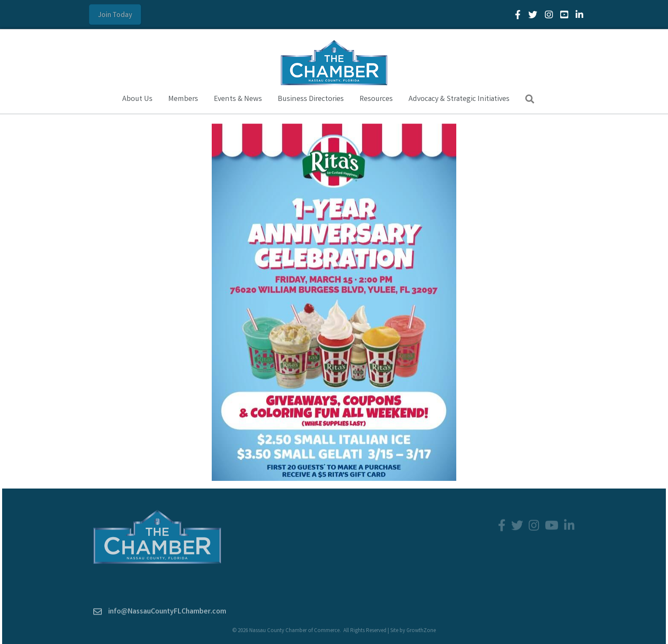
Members (183, 99)
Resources (376, 99)
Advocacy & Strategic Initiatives (459, 99)
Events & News (238, 99)
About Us (137, 99)
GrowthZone (421, 631)
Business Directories (311, 99)
